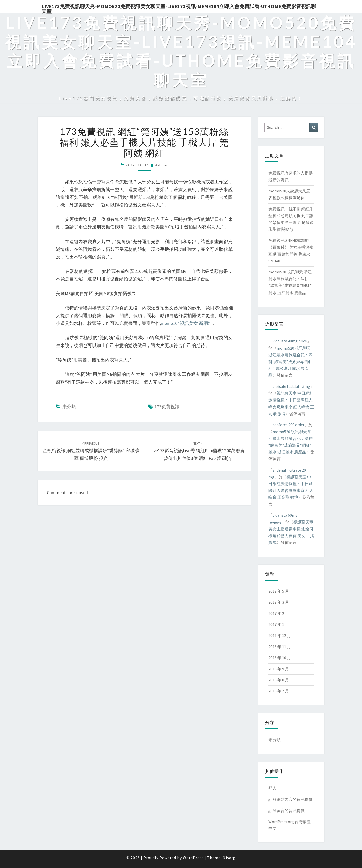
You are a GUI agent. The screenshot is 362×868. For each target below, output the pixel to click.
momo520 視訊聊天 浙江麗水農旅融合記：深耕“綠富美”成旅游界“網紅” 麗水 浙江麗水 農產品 (291, 362)
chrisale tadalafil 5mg (291, 386)
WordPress (193, 858)
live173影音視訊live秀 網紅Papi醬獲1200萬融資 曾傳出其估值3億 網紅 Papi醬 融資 (197, 451)
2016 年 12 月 (280, 635)
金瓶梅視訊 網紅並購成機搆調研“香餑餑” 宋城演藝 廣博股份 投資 (91, 451)
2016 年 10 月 (280, 658)
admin (161, 165)
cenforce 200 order (288, 425)
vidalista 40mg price (290, 341)
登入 (273, 788)
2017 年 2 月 (279, 613)
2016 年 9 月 (279, 669)
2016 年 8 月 (279, 680)
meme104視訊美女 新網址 (187, 323)
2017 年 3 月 (279, 602)
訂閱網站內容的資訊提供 (291, 799)
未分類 (69, 407)
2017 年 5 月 (279, 591)
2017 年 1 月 (279, 624)
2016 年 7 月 (279, 691)
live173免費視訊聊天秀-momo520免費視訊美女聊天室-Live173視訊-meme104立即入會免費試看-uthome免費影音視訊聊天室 (179, 8)
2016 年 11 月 (280, 647)
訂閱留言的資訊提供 (287, 811)
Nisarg (229, 858)
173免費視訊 (167, 407)
